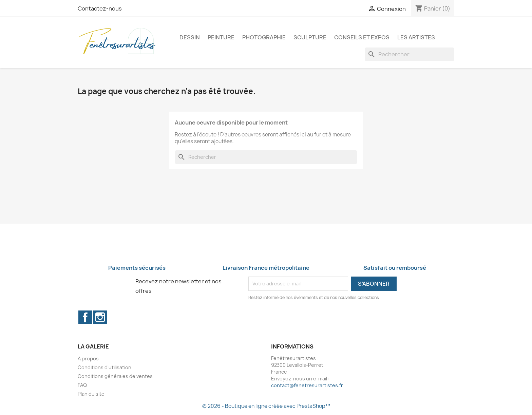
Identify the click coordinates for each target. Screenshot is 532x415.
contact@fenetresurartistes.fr (307, 385)
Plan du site (91, 394)
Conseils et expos (362, 37)
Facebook (85, 317)
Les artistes (416, 37)
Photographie (264, 37)
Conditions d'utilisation (104, 367)
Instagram (100, 317)
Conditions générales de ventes (115, 376)
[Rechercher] (410, 54)
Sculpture (310, 37)
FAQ (82, 385)
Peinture (221, 37)
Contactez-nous (100, 8)
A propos (88, 359)
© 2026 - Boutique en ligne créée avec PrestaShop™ (266, 406)
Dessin (190, 37)
